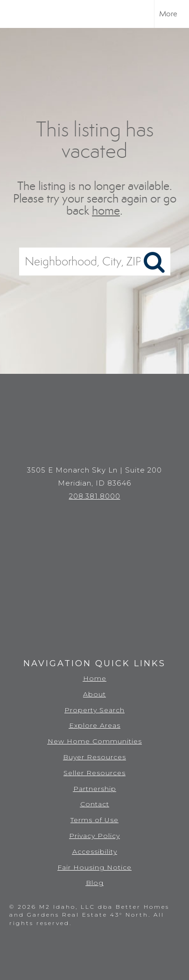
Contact (95, 804)
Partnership (95, 789)
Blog (95, 883)
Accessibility (95, 852)
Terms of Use (94, 820)
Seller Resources (94, 773)
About (94, 694)
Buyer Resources (94, 757)
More (168, 14)
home (106, 211)
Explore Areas (95, 725)
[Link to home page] (15, 14)
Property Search (94, 710)
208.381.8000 (95, 496)
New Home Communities (95, 741)
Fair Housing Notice (94, 867)
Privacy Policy (94, 836)
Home (95, 678)
